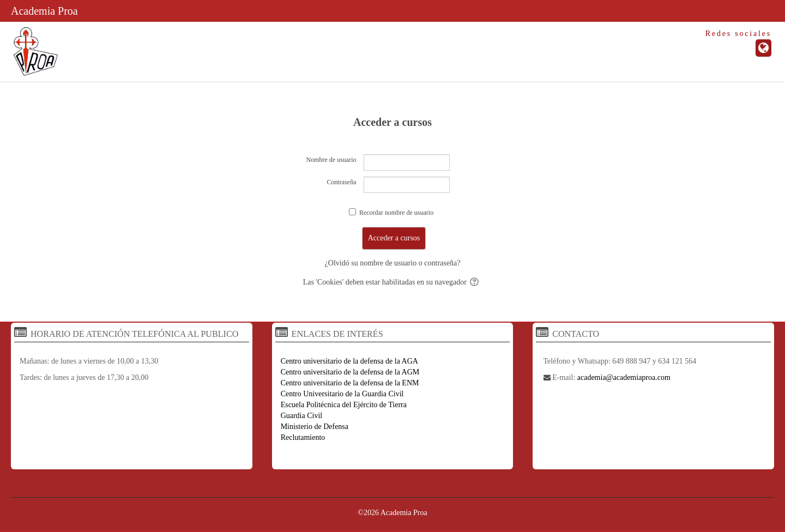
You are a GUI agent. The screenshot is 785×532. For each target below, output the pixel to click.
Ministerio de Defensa (315, 427)
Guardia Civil (302, 416)
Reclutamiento (303, 437)
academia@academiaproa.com (624, 377)
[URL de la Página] (763, 48)
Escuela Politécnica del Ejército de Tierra (344, 405)
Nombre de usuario (331, 160)
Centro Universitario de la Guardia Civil (342, 394)
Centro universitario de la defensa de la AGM (350, 372)
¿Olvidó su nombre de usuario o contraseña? (393, 263)
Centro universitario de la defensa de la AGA (349, 361)
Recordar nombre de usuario (396, 213)
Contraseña (342, 182)
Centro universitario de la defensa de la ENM (350, 383)
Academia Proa (44, 11)
